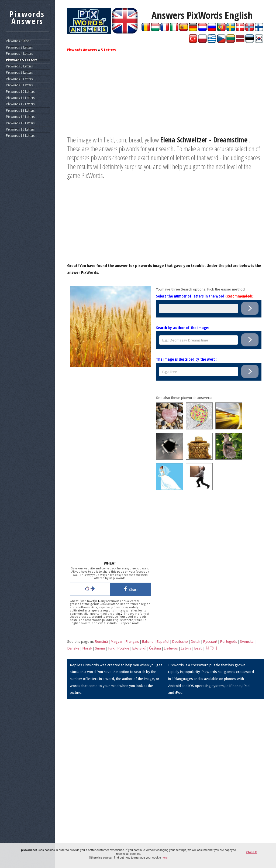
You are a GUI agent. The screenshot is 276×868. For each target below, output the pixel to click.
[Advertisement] (166, 98)
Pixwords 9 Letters (19, 85)
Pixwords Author (18, 41)
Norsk (87, 648)
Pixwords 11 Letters (20, 98)
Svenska (247, 641)
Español (163, 641)
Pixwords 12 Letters (20, 104)
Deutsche (180, 641)
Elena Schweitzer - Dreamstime (204, 140)
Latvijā (186, 648)
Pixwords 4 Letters (19, 54)
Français (132, 641)
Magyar (117, 641)
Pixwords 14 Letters (20, 117)
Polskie (123, 648)
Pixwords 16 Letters (20, 129)
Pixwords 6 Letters (19, 66)
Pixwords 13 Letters (20, 111)
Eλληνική (139, 648)
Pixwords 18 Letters (20, 136)
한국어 (211, 648)
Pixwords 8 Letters (19, 79)
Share (130, 589)
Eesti (198, 648)
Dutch (195, 641)
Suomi (100, 648)
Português (229, 641)
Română (101, 641)
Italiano (148, 641)
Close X (251, 852)
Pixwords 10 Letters (20, 92)
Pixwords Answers (82, 50)
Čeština (155, 648)
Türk (111, 648)
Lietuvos (171, 648)
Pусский (210, 641)
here (165, 858)
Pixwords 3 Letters (19, 47)
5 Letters (108, 50)
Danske (73, 648)
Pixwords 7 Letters (19, 73)
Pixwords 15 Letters (20, 123)
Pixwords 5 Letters (22, 60)
